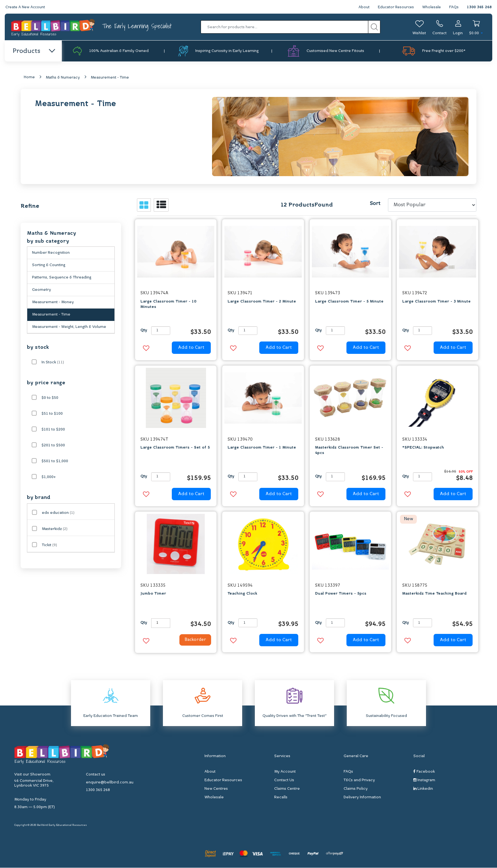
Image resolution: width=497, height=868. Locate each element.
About (362, 7)
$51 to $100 (52, 414)
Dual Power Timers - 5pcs (341, 594)
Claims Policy (356, 789)
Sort (375, 204)
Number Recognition (51, 253)
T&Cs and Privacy (359, 781)
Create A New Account (26, 7)
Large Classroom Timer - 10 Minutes (168, 305)
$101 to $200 (53, 430)
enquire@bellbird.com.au (110, 783)
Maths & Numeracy (63, 78)
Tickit (49, 546)
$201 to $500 (53, 446)
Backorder (193, 641)
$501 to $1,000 (55, 462)
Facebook (424, 772)
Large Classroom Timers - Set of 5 (175, 448)
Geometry (42, 290)
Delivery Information (362, 798)
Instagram (424, 781)
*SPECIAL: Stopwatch (423, 448)
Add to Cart (191, 348)
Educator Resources (394, 7)
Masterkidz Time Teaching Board (434, 594)
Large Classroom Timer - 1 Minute (262, 448)
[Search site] (374, 27)
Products (33, 51)
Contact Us (284, 781)
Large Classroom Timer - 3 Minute (436, 302)
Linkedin (423, 789)
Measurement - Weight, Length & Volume (69, 328)
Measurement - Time (110, 78)
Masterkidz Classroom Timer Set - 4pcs (349, 451)
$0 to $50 (50, 399)
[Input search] (285, 27)
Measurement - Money (53, 303)
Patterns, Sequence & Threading (62, 278)
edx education (58, 514)
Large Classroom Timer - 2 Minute (262, 302)
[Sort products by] (432, 206)
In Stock (53, 363)
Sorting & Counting (49, 266)
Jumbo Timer (153, 594)
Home (29, 78)
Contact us (96, 775)
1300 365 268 (479, 7)
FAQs (454, 7)
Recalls (281, 798)
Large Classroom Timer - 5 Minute (349, 302)
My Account (285, 772)
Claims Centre (287, 789)
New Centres (216, 789)
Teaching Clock (242, 594)
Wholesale (431, 7)
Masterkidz (55, 530)
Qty (144, 331)
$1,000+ (49, 478)
